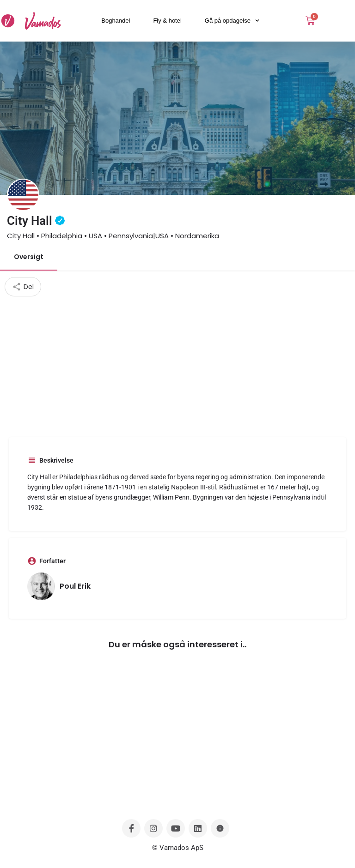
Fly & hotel (167, 21)
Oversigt (29, 257)
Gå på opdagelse (232, 21)
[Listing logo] (23, 195)
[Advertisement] (177, 366)
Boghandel (116, 21)
